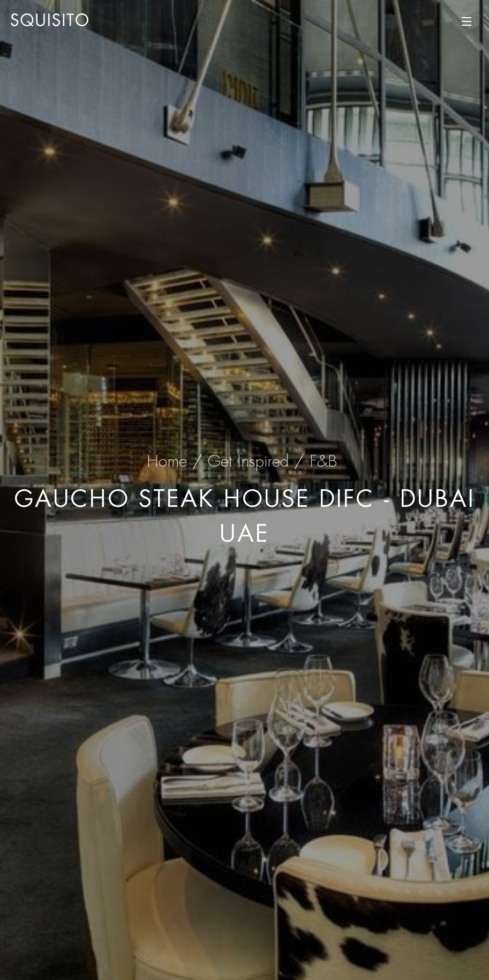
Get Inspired (248, 461)
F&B (323, 461)
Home (167, 461)
